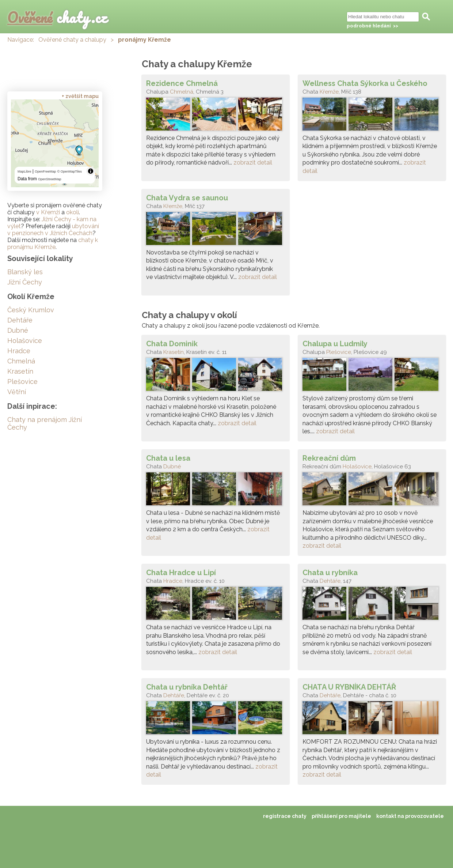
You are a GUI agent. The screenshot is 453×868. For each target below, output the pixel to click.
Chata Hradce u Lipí (181, 573)
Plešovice (339, 352)
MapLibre (24, 171)
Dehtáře (330, 581)
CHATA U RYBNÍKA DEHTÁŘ (349, 687)
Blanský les (25, 272)
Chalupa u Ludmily (335, 344)
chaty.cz (57, 17)
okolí (73, 212)
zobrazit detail (253, 163)
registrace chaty (285, 816)
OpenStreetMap (50, 179)
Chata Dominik (172, 344)
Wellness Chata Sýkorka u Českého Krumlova (365, 83)
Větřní (17, 392)
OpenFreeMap (45, 171)
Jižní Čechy (25, 282)
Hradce (173, 581)
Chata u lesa (168, 458)
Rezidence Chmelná (182, 83)
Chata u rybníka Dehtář (187, 687)
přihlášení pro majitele (341, 816)
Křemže (329, 92)
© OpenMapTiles (70, 171)
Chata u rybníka (330, 573)
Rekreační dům (329, 458)
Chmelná (182, 92)
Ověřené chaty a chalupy (72, 40)
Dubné (172, 467)
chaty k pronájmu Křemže (53, 244)
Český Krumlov (31, 310)
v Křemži (48, 212)
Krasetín (174, 352)
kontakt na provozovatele (410, 816)
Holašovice (357, 467)
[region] (55, 143)
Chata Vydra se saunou (187, 198)
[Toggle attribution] (91, 171)
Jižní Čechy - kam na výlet (52, 223)
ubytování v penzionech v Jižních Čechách (53, 230)
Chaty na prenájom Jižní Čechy (45, 423)
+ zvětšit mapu (80, 96)
